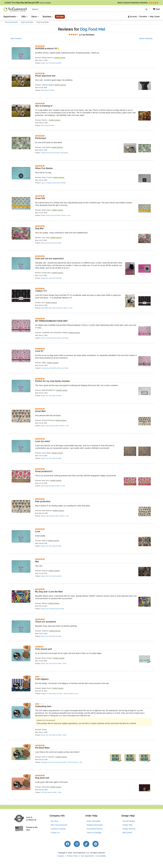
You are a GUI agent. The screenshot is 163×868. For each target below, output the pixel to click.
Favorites (143, 17)
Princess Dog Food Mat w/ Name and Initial (55, 338)
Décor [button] (35, 17)
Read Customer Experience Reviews (138, 3)
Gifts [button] (24, 17)
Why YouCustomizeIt (59, 825)
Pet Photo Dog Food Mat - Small (51, 792)
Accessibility (101, 856)
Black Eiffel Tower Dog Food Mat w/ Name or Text (57, 308)
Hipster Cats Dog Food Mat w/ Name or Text (55, 426)
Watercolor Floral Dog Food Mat (51, 243)
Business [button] (48, 17)
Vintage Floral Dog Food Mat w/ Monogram (55, 153)
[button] (155, 9)
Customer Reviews (58, 829)
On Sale (60, 17)
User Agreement (87, 856)
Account (132, 17)
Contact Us (55, 833)
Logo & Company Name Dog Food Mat (53, 183)
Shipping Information (95, 825)
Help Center (155, 17)
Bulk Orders (127, 833)
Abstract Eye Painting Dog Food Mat (52, 609)
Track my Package (94, 833)
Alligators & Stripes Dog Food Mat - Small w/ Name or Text (59, 694)
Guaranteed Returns (95, 829)
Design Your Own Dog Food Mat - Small (54, 663)
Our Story (55, 821)
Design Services (129, 829)
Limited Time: (28, 3)
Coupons (61, 856)
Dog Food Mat (93, 29)
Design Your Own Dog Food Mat (51, 63)
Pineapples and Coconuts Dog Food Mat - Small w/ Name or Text (62, 762)
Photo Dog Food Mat (47, 90)
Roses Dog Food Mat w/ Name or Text (53, 486)
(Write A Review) (146, 38)
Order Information (94, 821)
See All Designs (129, 821)
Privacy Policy (72, 856)
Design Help (127, 825)
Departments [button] (10, 17)
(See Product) (16, 38)
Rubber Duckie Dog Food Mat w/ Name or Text (56, 215)
